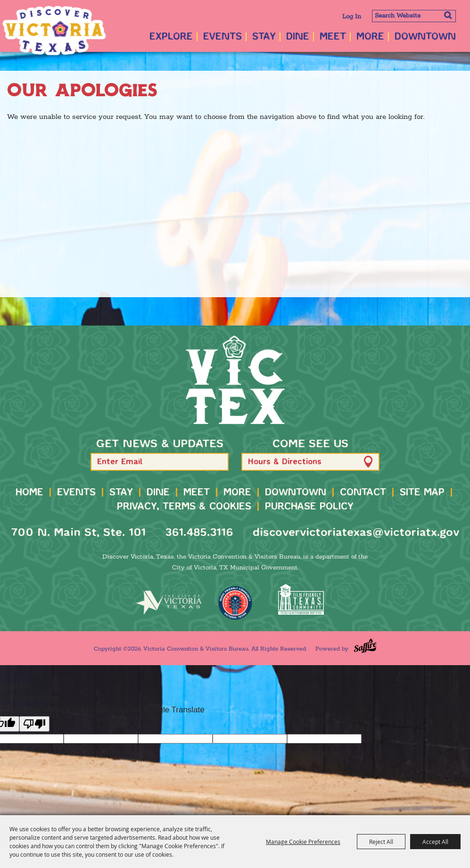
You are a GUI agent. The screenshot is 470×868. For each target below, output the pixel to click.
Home (29, 493)
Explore (171, 37)
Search (448, 15)
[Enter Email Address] (160, 462)
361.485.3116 (199, 533)
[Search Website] (414, 16)
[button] (217, 462)
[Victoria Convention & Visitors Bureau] (54, 31)
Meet (333, 37)
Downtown (425, 37)
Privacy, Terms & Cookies (184, 507)
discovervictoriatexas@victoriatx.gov (356, 533)
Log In (352, 17)
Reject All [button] (381, 842)
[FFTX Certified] (301, 599)
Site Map (422, 493)
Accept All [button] (435, 842)
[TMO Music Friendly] (235, 603)
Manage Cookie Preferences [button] (303, 842)
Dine (298, 37)
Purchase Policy (309, 507)
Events (223, 37)
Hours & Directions (285, 462)
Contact (363, 493)
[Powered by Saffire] (365, 646)
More (370, 37)
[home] (235, 380)
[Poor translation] (34, 724)
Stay (264, 37)
